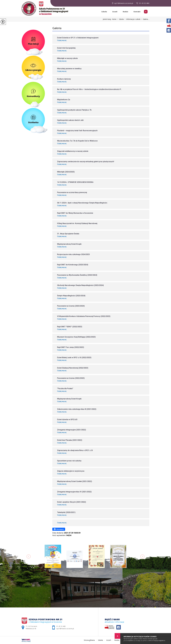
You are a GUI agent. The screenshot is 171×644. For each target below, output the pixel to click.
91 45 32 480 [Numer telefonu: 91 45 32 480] (61, 626)
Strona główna (98, 12)
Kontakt (137, 12)
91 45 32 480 (143, 3)
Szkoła (104, 12)
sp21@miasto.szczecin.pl (123, 3)
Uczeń (115, 12)
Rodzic (125, 12)
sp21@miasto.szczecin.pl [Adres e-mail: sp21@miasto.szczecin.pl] (65, 629)
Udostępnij (59, 529)
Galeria (57, 28)
